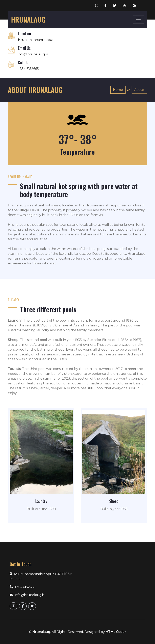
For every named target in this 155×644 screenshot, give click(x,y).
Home (118, 90)
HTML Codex (116, 632)
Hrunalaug (41, 632)
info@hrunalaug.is (33, 54)
